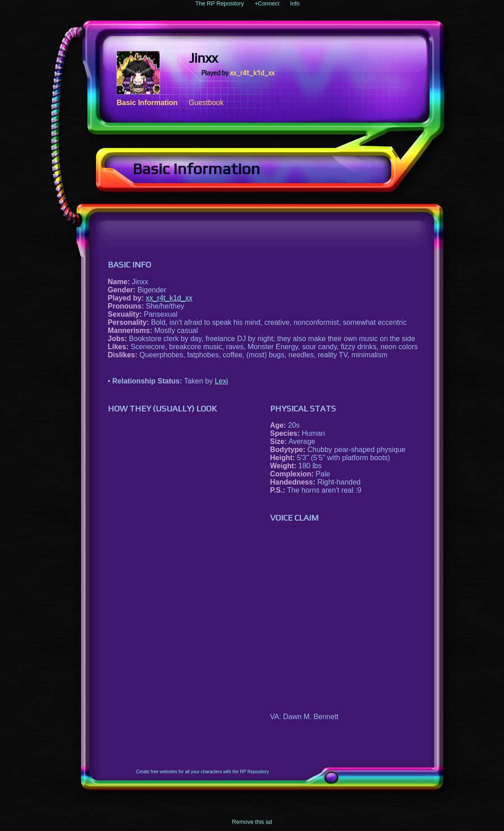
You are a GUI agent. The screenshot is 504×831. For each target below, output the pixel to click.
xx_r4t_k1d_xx (252, 73)
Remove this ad (252, 822)
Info (295, 3)
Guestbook (206, 103)
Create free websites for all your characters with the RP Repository (203, 772)
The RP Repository (220, 3)
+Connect (267, 3)
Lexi (221, 381)
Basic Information (147, 103)
